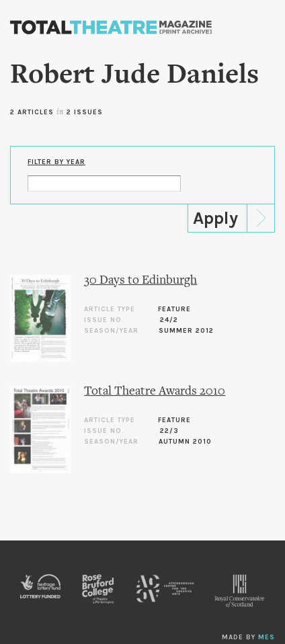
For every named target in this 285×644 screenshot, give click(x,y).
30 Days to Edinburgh (140, 281)
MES (267, 637)
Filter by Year (56, 162)
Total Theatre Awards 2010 (155, 392)
